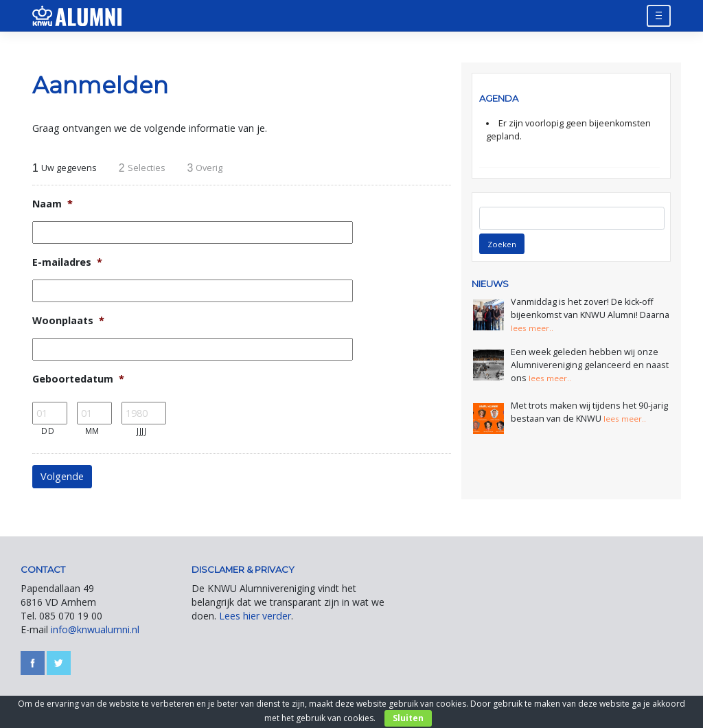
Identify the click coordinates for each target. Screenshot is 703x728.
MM (92, 431)
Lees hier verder (255, 616)
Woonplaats (68, 321)
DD (48, 431)
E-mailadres (67, 262)
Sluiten (408, 718)
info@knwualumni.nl (95, 629)
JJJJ (142, 431)
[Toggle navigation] (659, 15)
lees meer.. (534, 328)
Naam (53, 204)
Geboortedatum (78, 379)
